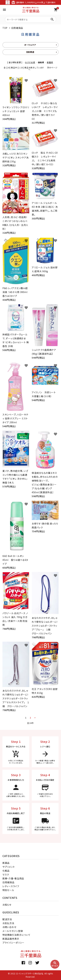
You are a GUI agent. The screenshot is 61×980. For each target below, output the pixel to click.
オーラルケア (30, 45)
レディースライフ (11, 886)
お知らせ (7, 905)
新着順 (50, 62)
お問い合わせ (9, 927)
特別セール (8, 890)
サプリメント (9, 867)
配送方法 (7, 919)
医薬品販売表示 (11, 939)
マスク (6, 875)
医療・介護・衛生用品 (13, 878)
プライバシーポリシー (13, 943)
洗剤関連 (30, 52)
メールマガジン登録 (13, 931)
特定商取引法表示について (16, 935)
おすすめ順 (30, 62)
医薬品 (6, 863)
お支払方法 (8, 923)
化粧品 (6, 871)
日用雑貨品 (17, 28)
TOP (5, 28)
